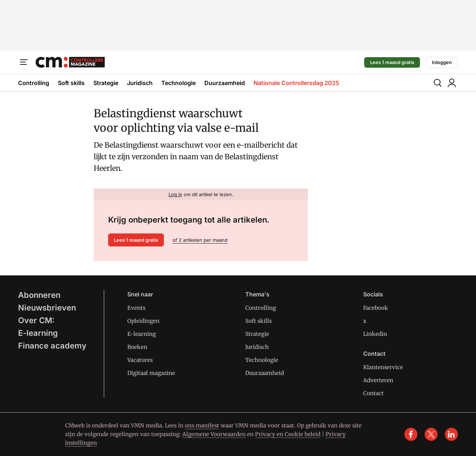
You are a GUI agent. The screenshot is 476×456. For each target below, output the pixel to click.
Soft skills (71, 83)
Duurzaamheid (225, 83)
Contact (373, 393)
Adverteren (378, 380)
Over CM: (36, 320)
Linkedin (375, 334)
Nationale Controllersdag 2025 (296, 83)
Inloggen (442, 62)
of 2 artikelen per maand (200, 240)
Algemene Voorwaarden (214, 434)
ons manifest (202, 425)
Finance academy (52, 346)
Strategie (106, 83)
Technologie (178, 83)
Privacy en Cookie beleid (288, 434)
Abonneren (39, 295)
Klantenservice (383, 367)
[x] (431, 434)
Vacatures (140, 360)
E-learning (38, 333)
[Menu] (24, 62)
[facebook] (411, 434)
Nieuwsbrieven (47, 308)
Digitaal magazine (151, 373)
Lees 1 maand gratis (392, 62)
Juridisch (140, 83)
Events (136, 308)
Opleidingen (143, 321)
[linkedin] (451, 434)
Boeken (137, 347)
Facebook (376, 308)
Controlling (34, 83)
